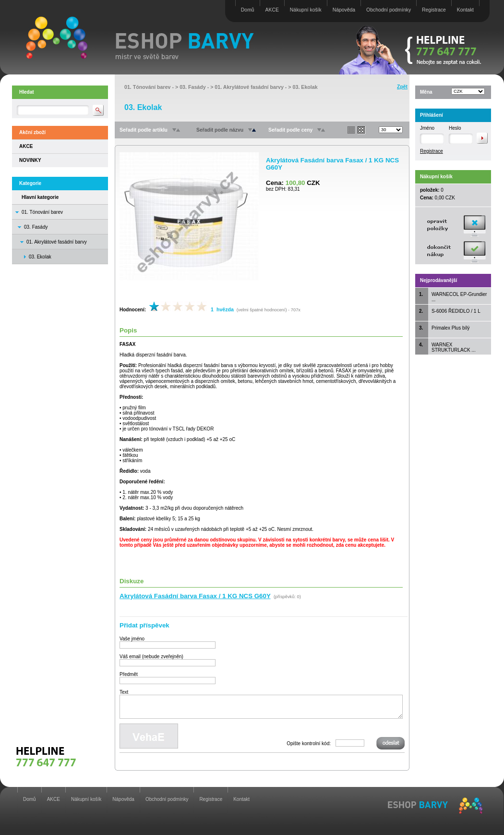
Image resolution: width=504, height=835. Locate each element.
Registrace (434, 10)
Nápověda (344, 10)
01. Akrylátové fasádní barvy (57, 242)
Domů (248, 10)
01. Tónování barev (42, 212)
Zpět (402, 87)
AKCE (272, 10)
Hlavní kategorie (40, 197)
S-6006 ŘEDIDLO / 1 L (456, 311)
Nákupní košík (306, 10)
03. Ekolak (305, 87)
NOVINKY (30, 160)
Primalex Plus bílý (450, 328)
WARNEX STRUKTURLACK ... (454, 347)
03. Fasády (36, 227)
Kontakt (465, 10)
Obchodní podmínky (389, 10)
